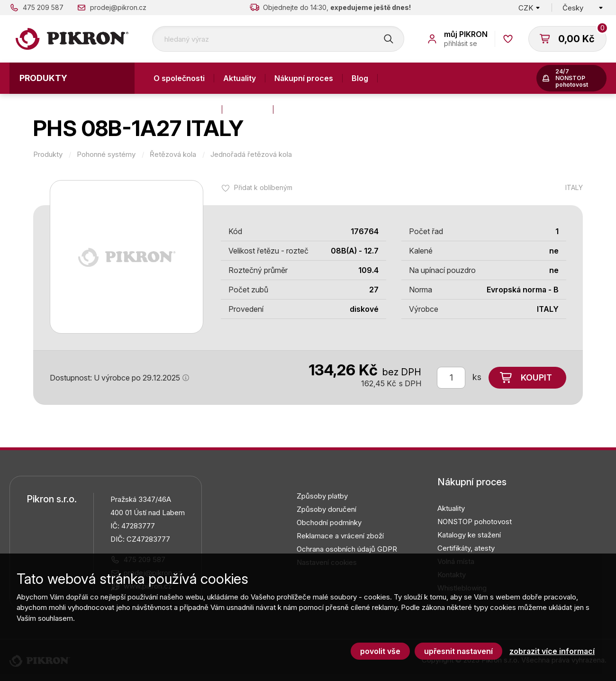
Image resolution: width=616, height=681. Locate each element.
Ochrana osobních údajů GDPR (347, 549)
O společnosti (179, 78)
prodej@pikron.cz (118, 7)
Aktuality (240, 78)
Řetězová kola (173, 154)
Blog (360, 78)
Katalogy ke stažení (469, 535)
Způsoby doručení (326, 509)
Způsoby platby (322, 496)
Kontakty (248, 109)
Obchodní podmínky (329, 522)
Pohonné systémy (106, 154)
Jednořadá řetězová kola (251, 154)
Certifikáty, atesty (466, 548)
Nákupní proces (304, 78)
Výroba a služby (183, 109)
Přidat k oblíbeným (263, 187)
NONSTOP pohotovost (475, 522)
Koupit (536, 377)
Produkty (43, 78)
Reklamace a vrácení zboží (340, 536)
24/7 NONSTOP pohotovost (572, 78)
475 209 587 (43, 7)
